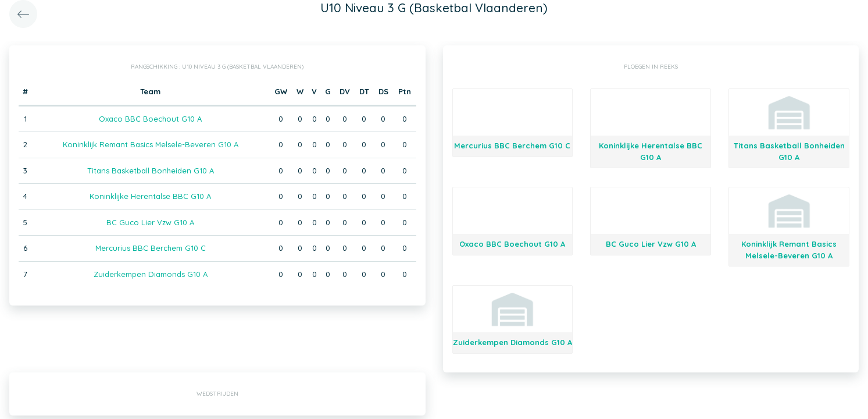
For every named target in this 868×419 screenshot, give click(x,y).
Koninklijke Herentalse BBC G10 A (150, 196)
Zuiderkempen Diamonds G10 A (151, 274)
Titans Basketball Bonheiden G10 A (151, 171)
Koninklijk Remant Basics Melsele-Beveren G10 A (151, 144)
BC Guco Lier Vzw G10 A (150, 222)
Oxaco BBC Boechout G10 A (150, 119)
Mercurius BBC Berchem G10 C (151, 248)
